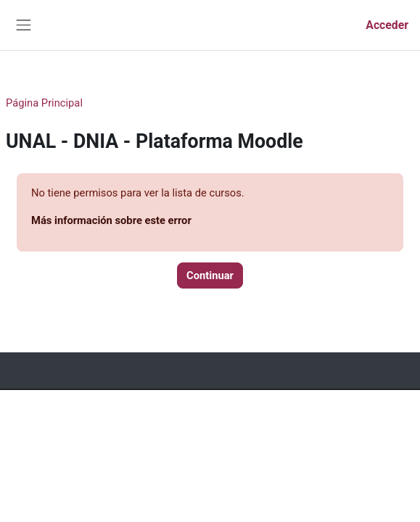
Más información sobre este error (111, 220)
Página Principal (44, 103)
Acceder (387, 25)
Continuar (210, 275)
